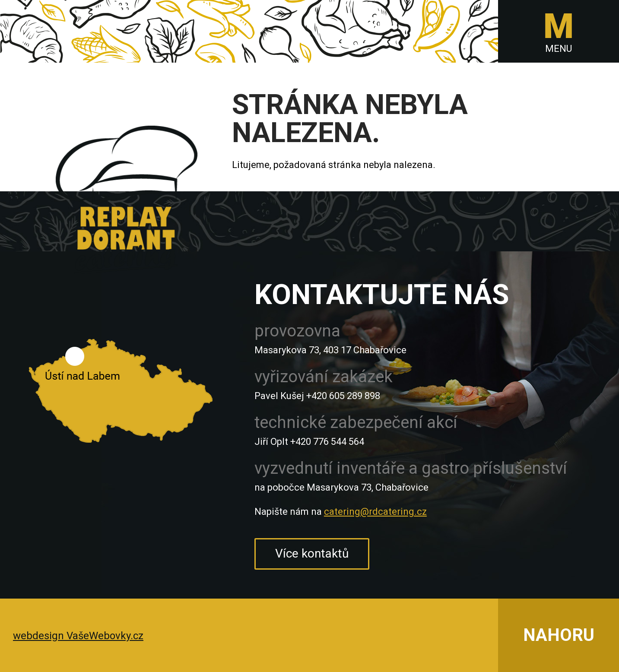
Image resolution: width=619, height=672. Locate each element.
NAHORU (559, 635)
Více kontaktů (312, 553)
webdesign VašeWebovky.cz (78, 636)
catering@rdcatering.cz (375, 512)
